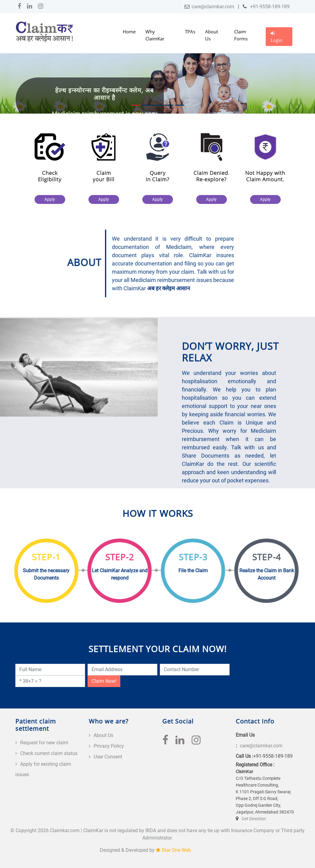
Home (129, 32)
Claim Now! (104, 681)
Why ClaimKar (155, 35)
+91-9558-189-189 (269, 7)
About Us (212, 35)
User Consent (108, 757)
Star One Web (176, 850)
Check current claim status (49, 753)
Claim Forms (241, 35)
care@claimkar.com (213, 7)
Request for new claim (44, 743)
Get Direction (254, 819)
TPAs (190, 32)
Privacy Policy (109, 746)
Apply (52, 199)
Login (276, 37)
